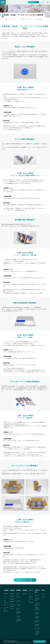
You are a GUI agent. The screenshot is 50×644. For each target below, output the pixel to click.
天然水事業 (12, 604)
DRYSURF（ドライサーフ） (18, 598)
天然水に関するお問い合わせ (37, 614)
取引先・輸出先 (6, 605)
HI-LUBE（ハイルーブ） (18, 602)
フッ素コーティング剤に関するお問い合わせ (37, 604)
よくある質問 (31, 600)
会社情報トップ (6, 594)
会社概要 (6, 602)
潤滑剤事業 (12, 597)
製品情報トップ (18, 594)
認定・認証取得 (6, 611)
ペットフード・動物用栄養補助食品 (18, 620)
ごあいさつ (6, 597)
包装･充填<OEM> (15, 19)
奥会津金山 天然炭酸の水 (19, 613)
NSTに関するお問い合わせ (37, 622)
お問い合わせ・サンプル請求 (25, 580)
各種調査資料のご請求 (37, 625)
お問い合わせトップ (37, 596)
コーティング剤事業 (12, 599)
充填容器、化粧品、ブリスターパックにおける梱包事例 (31, 19)
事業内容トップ (12, 594)
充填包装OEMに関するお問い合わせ (37, 609)
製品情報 (7, 19)
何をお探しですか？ (31, 597)
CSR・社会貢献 (6, 608)
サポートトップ (31, 594)
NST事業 (12, 608)
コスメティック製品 (18, 616)
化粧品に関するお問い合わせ (37, 618)
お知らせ (43, 597)
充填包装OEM (18, 609)
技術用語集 (31, 603)
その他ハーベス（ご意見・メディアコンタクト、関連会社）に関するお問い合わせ (37, 631)
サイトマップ (43, 599)
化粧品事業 (12, 606)
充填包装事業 (12, 602)
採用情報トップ (25, 594)
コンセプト (6, 598)
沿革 (5, 600)
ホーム (1, 19)
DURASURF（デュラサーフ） (19, 606)
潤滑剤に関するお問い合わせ (37, 599)
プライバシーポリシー (43, 594)
